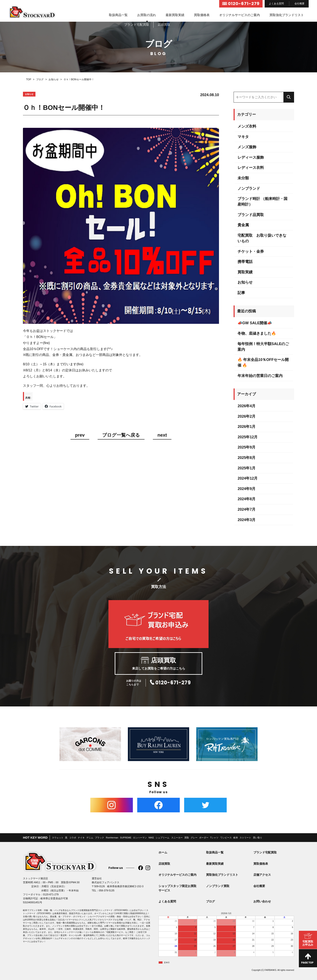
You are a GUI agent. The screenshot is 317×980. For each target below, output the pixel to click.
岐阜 (236, 838)
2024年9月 (247, 489)
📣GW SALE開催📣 (255, 323)
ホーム (163, 852)
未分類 (243, 178)
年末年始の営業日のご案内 (260, 376)
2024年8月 (247, 499)
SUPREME (126, 838)
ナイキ (81, 838)
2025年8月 (247, 458)
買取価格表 (202, 15)
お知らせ (245, 282)
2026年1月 (247, 427)
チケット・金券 (251, 251)
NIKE (151, 838)
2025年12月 (248, 437)
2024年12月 (248, 478)
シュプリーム (162, 838)
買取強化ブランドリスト (287, 15)
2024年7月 (247, 509)
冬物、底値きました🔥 (257, 333)
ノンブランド (249, 188)
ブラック (99, 838)
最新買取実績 (175, 15)
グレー (194, 838)
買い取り (258, 838)
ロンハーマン (140, 838)
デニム (90, 838)
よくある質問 (276, 4)
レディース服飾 (251, 157)
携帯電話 (245, 262)
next (162, 435)
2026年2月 (247, 416)
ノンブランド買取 (218, 886)
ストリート (245, 838)
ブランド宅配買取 (265, 852)
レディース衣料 (251, 168)
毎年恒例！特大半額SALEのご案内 (263, 347)
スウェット (58, 838)
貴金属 (243, 225)
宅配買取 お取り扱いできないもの (262, 238)
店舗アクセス (262, 875)
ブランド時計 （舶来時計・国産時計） (262, 202)
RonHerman (112, 838)
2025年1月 (247, 468)
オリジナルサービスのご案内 (240, 15)
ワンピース (226, 838)
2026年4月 (247, 406)
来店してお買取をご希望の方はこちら (158, 663)
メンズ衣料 (247, 126)
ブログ (210, 901)
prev (80, 435)
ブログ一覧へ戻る (121, 435)
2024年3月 (247, 520)
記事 (241, 293)
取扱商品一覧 (118, 15)
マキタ (243, 137)
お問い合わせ (262, 901)
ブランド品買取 (251, 215)
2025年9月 (247, 447)
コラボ (73, 838)
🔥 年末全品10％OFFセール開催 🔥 (263, 362)
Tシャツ (214, 838)
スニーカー (177, 838)
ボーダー (204, 838)
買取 (187, 838)
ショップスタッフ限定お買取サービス (177, 888)
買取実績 (245, 272)
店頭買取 (164, 864)
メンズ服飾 (247, 147)
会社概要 (299, 4)
